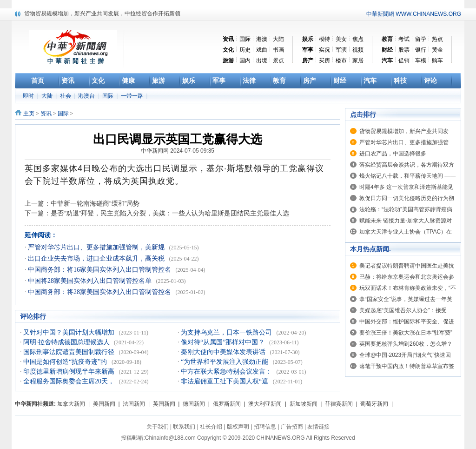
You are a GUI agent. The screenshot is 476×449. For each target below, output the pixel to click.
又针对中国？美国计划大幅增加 (70, 332)
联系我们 (184, 427)
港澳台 (87, 96)
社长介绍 (211, 427)
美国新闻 (104, 404)
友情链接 (318, 427)
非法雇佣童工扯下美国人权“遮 (225, 381)
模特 (324, 39)
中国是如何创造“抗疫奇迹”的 (66, 362)
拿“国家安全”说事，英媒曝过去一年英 (406, 299)
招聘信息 (265, 427)
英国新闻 (164, 404)
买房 (324, 60)
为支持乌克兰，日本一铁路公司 (227, 332)
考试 (404, 39)
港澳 (262, 39)
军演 (341, 50)
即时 (29, 96)
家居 (358, 60)
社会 (66, 96)
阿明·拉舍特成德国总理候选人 (67, 342)
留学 (421, 39)
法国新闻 (134, 404)
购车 (437, 60)
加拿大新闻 (71, 404)
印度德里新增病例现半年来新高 (70, 372)
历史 (245, 50)
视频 (358, 50)
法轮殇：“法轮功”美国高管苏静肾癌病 (406, 209)
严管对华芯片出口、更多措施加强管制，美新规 (97, 247)
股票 (404, 50)
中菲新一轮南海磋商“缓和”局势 (95, 203)
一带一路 (133, 96)
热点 (437, 39)
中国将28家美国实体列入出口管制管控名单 (91, 281)
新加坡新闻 (304, 404)
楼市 (341, 60)
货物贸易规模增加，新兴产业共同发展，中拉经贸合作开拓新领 (102, 13)
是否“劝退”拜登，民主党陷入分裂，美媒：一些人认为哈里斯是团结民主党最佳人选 (170, 213)
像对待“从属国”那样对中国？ (224, 342)
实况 (324, 50)
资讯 (46, 114)
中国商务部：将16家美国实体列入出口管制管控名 (100, 270)
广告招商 (292, 427)
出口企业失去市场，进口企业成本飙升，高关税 (97, 258)
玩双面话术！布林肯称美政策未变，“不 (408, 288)
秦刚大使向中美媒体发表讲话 (224, 352)
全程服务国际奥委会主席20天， (70, 381)
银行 (421, 50)
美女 (341, 39)
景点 (278, 60)
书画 (278, 50)
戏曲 (262, 50)
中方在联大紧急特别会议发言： (227, 372)
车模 (421, 60)
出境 (262, 60)
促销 (404, 60)
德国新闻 (194, 404)
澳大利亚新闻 (265, 404)
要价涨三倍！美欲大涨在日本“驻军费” (406, 333)
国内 (245, 60)
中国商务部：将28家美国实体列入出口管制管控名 (100, 292)
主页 (29, 114)
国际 (245, 39)
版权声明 (238, 427)
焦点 (358, 39)
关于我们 (158, 427)
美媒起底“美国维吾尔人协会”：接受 (403, 310)
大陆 (278, 39)
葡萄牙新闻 (374, 404)
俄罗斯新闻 (227, 404)
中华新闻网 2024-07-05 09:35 (178, 151)
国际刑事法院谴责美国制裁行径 (70, 352)
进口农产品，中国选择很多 (393, 154)
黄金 (437, 50)
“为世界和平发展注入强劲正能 (225, 362)
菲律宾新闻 (339, 404)
